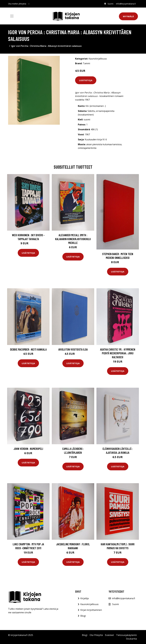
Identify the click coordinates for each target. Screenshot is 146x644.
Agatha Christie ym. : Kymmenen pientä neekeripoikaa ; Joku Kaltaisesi (118, 353)
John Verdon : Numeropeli (28, 449)
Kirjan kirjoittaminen (91, 610)
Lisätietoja (86, 80)
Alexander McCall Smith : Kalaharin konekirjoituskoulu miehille (73, 239)
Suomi (110, 4)
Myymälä (128, 16)
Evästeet (109, 635)
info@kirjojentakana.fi (126, 4)
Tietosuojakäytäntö (126, 635)
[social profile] (29, 4)
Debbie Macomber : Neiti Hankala (28, 349)
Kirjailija (85, 598)
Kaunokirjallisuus (98, 59)
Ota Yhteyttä (96, 635)
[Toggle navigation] (12, 16)
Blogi (83, 616)
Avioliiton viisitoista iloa (73, 349)
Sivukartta (131, 639)
